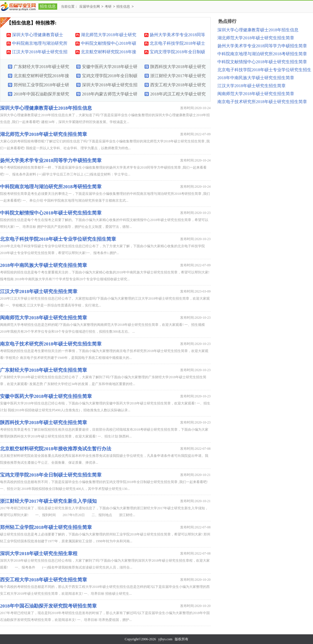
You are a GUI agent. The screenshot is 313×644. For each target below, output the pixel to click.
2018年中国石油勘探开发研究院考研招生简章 (41, 95)
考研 (108, 7)
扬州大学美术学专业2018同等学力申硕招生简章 (177, 36)
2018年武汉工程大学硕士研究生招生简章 (178, 95)
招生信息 (48, 6)
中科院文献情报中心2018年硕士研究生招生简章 (109, 44)
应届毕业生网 (90, 7)
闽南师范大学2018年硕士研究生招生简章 (44, 318)
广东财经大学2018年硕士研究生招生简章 (41, 68)
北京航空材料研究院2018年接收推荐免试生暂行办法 (109, 53)
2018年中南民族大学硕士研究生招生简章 (44, 265)
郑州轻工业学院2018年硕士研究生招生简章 (41, 86)
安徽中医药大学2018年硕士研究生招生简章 (110, 68)
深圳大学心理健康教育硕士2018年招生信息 (38, 36)
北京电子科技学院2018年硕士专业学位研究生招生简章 (177, 44)
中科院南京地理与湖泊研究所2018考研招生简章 (40, 44)
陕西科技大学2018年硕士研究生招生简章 (178, 68)
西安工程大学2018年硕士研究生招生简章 (178, 86)
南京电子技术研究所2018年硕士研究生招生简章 (51, 344)
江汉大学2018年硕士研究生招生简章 (40, 53)
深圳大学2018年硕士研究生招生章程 (110, 86)
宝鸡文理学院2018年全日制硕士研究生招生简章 (177, 53)
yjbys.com (165, 639)
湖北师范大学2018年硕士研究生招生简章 (109, 36)
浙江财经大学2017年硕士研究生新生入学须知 (178, 77)
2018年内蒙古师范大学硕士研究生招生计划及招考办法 (110, 95)
